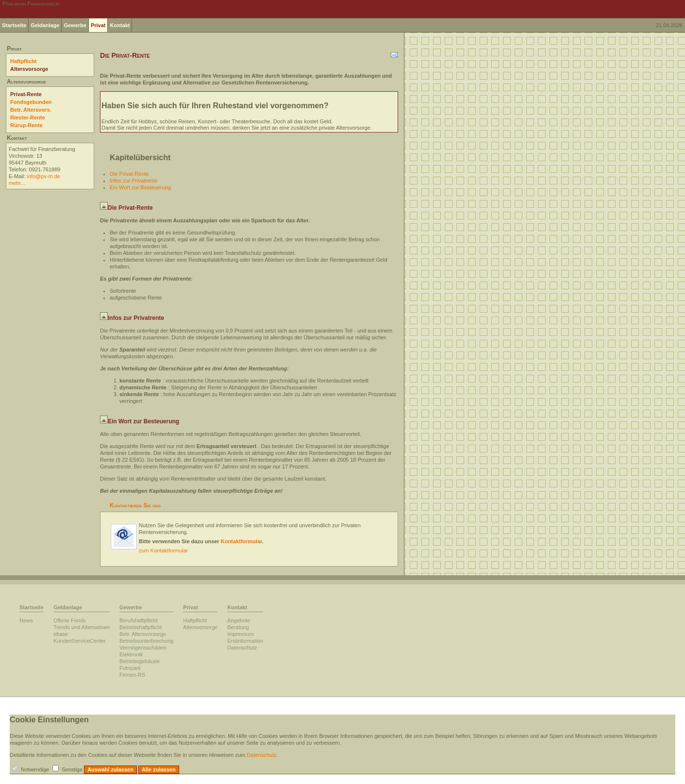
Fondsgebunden (31, 102)
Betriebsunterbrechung (146, 641)
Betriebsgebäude (140, 661)
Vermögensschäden (143, 648)
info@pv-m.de (43, 176)
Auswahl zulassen (110, 769)
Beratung (238, 627)
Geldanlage (45, 25)
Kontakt (120, 25)
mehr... (17, 183)
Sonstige (72, 769)
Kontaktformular (242, 541)
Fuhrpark (130, 668)
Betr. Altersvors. (31, 110)
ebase (61, 634)
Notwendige (35, 769)
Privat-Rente (26, 94)
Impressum (240, 634)
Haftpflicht (23, 61)
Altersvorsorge (29, 69)
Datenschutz (242, 648)
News (26, 620)
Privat (98, 25)
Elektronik (131, 654)
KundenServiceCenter (80, 641)
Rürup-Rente (26, 125)
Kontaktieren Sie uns (135, 505)
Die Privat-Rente (129, 174)
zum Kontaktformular (163, 550)
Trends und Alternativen (82, 627)
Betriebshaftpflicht (141, 627)
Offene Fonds (69, 620)
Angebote (239, 620)
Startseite (14, 25)
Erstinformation (245, 641)
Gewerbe (75, 25)
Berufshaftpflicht (139, 620)
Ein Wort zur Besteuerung (140, 187)
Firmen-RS (132, 675)
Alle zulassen (159, 769)
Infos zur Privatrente (134, 181)
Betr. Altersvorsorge (143, 634)
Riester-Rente (28, 117)
